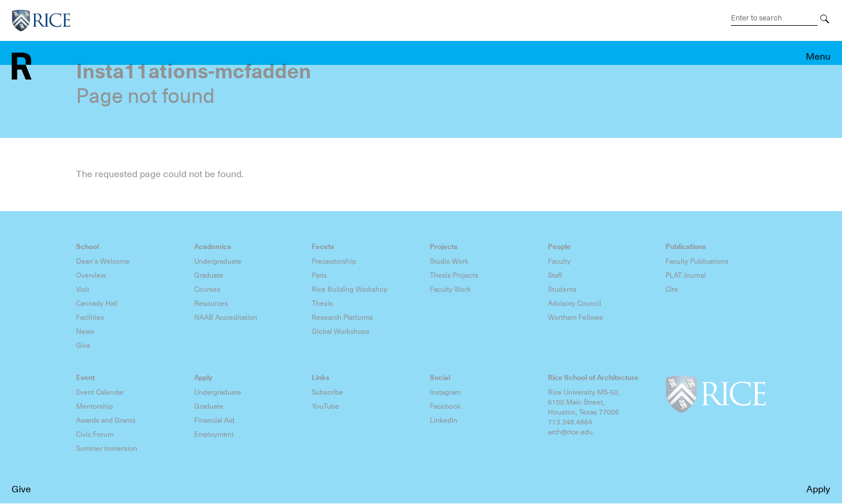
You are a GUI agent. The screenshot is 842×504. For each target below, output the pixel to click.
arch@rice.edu (570, 432)
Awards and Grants (106, 420)
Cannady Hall (97, 303)
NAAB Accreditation (226, 317)
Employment (214, 434)
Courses (207, 289)
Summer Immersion (107, 448)
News (85, 332)
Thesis (322, 303)
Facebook (445, 406)
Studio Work (449, 261)
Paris (319, 275)
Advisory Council (574, 303)
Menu (818, 57)
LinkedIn (444, 420)
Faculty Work (450, 289)
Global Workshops (341, 332)
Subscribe (327, 392)
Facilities (90, 317)
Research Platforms (342, 317)
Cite (672, 289)
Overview (91, 275)
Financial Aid (214, 420)
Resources (211, 303)
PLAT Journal (686, 275)
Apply (818, 489)
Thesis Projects (454, 275)
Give (21, 489)
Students (562, 289)
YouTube (325, 406)
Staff (555, 275)
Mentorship (94, 406)
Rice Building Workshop (350, 289)
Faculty (559, 261)
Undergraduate (218, 261)
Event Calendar (100, 392)
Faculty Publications (697, 261)
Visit (83, 289)
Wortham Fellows (575, 317)
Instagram (445, 392)
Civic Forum (95, 434)
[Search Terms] (774, 18)
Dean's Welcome (103, 261)
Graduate (209, 275)
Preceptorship (334, 261)
